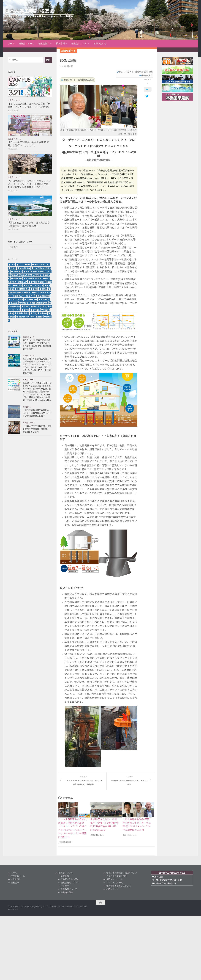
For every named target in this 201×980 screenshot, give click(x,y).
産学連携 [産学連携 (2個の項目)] (36, 310)
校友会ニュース (26, 43)
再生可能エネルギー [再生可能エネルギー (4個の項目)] (34, 278)
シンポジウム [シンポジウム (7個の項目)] (25, 268)
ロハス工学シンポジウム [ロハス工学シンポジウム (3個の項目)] (32, 275)
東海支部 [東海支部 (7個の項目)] (14, 303)
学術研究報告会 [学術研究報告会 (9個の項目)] (23, 289)
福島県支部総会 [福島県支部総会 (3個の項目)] (23, 313)
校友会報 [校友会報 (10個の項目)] (25, 303)
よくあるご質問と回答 (117, 876)
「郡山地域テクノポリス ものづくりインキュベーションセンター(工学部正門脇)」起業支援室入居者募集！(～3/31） (30, 184)
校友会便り (44, 43)
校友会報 (60, 43)
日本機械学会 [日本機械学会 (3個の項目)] (32, 299)
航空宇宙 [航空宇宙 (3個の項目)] (43, 313)
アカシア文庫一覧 (114, 882)
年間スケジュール (114, 879)
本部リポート (68, 51)
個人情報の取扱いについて (119, 886)
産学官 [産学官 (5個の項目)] (26, 310)
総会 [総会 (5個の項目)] (34, 313)
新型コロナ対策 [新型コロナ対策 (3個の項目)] (44, 296)
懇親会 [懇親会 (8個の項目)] (44, 289)
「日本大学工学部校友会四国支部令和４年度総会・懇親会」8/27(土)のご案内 (37, 429)
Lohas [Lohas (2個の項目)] (21, 265)
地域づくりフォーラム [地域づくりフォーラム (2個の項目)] (34, 285)
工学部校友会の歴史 (70, 879)
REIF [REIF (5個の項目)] (29, 265)
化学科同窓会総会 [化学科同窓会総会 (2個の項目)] (38, 282)
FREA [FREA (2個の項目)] (13, 265)
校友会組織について (70, 882)
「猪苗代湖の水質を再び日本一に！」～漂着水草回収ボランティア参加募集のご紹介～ (37, 413)
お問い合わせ (100, 43)
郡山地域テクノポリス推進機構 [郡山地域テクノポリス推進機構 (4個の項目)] (31, 317)
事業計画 (65, 876)
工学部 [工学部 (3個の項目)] (35, 289)
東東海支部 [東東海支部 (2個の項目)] (45, 299)
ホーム (11, 43)
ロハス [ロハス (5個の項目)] (16, 275)
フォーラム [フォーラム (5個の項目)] (18, 272)
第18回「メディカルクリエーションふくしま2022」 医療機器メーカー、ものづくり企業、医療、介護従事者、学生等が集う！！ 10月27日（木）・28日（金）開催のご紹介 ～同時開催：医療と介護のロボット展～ (37, 392)
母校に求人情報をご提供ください (122, 872)
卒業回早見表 (67, 892)
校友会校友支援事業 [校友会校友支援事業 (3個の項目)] (40, 303)
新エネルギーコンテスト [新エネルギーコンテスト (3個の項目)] (25, 296)
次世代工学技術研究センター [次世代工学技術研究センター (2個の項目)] (35, 306)
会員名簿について (69, 889)
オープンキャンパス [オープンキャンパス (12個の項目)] (42, 265)
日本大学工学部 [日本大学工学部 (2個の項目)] (17, 299)
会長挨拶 (65, 886)
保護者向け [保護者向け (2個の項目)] (18, 278)
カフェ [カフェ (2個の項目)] (13, 268)
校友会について (79, 43)
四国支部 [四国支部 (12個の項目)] (19, 285)
